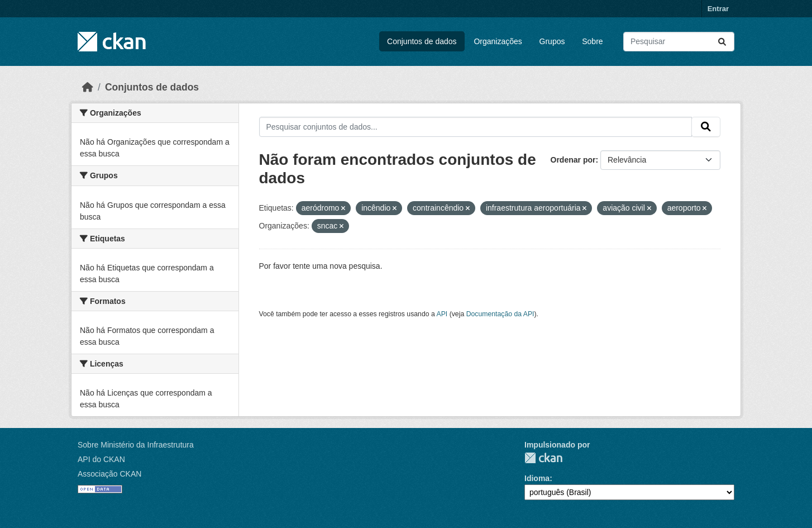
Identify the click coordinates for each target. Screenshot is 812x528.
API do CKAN (101, 459)
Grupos (552, 41)
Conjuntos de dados (422, 41)
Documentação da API (500, 314)
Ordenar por (573, 160)
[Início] (88, 87)
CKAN (543, 458)
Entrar (718, 9)
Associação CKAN (109, 474)
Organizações (498, 41)
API (442, 314)
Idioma (537, 478)
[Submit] (722, 42)
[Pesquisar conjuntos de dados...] (679, 42)
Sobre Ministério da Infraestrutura (136, 445)
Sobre (592, 41)
